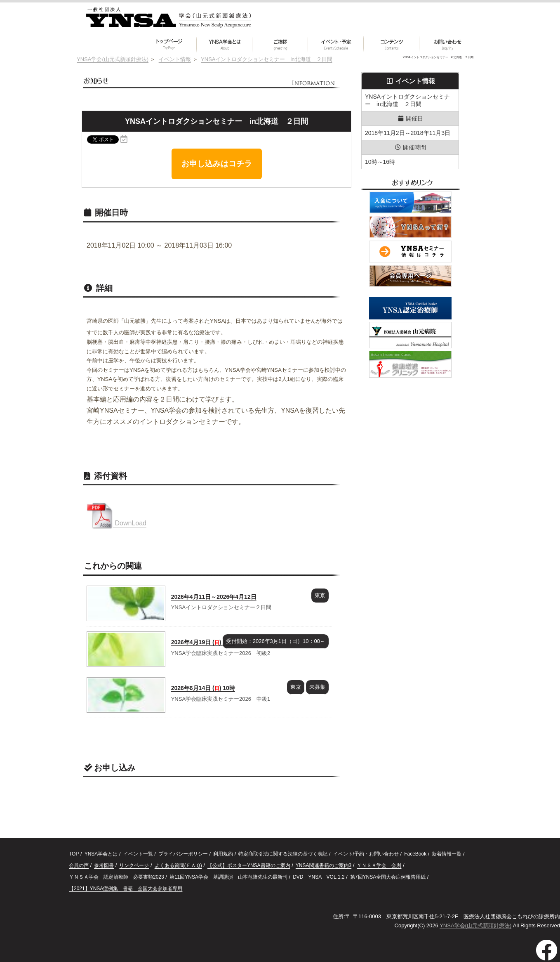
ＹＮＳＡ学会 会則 (379, 865)
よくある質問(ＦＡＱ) (178, 865)
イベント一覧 (138, 854)
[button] (392, 44)
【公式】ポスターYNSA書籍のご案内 (249, 865)
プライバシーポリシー (183, 854)
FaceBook (415, 854)
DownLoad (116, 523)
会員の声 (79, 865)
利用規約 (223, 854)
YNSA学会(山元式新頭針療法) (475, 925)
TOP (74, 854)
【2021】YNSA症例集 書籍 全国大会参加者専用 (126, 889)
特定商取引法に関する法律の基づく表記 (283, 854)
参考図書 (104, 865)
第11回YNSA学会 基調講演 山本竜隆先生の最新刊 (228, 877)
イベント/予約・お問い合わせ (366, 854)
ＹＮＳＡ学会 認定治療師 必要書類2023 (116, 877)
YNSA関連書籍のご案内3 (324, 865)
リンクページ (134, 865)
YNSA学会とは (101, 854)
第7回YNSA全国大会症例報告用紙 (388, 877)
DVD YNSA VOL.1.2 (319, 877)
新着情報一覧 (447, 854)
